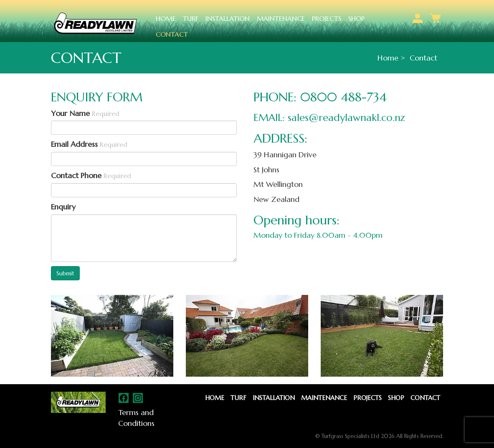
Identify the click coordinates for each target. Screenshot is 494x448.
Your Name (85, 113)
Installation (228, 18)
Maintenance (281, 18)
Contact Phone (91, 175)
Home (166, 18)
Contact (172, 34)
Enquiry (63, 207)
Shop (356, 18)
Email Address (89, 144)
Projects (327, 18)
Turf (191, 18)
